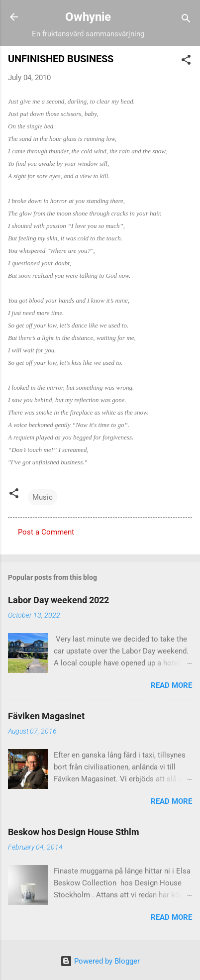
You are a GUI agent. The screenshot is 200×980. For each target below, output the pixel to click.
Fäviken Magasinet (46, 716)
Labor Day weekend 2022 (58, 600)
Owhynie (88, 17)
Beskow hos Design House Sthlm (74, 832)
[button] (186, 61)
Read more (171, 685)
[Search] (186, 20)
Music (43, 497)
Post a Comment (46, 532)
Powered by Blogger (100, 961)
